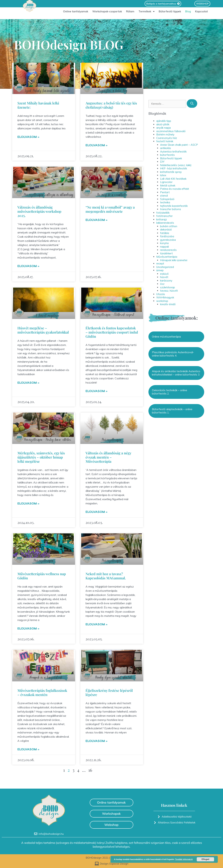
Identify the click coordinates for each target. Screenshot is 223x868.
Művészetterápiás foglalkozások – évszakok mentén (42, 692)
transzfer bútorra (170, 209)
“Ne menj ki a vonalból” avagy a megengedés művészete (110, 209)
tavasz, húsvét (169, 291)
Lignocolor (166, 182)
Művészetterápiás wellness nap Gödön (42, 576)
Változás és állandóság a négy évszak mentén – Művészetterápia (108, 457)
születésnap (168, 287)
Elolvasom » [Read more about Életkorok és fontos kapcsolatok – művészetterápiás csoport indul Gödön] (97, 391)
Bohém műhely (165, 134)
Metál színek (168, 185)
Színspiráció (167, 199)
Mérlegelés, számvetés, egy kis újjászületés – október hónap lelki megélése (41, 457)
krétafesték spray (171, 172)
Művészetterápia (167, 257)
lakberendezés (165, 223)
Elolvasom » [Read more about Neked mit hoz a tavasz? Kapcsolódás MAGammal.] (97, 624)
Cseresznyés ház (167, 138)
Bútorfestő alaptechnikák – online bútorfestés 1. (172, 411)
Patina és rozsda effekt (175, 189)
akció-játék (163, 124)
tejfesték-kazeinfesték (174, 206)
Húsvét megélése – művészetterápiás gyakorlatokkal (43, 330)
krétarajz (162, 219)
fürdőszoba (167, 236)
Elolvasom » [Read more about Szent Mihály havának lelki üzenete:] (28, 137)
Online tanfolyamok (76, 13)
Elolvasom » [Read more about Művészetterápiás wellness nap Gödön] (28, 628)
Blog (188, 13)
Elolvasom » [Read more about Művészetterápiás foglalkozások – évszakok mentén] (28, 749)
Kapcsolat (201, 13)
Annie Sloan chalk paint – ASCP (179, 145)
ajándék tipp (164, 121)
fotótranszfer (164, 216)
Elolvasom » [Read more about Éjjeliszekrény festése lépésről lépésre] (97, 741)
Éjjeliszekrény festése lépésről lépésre (109, 692)
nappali (164, 247)
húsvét (164, 277)
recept (160, 263)
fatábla (165, 233)
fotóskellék (163, 213)
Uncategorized (165, 267)
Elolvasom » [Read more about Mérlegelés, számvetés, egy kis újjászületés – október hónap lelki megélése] (28, 503)
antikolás (166, 148)
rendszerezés (168, 250)
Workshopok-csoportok (107, 13)
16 (90, 770)
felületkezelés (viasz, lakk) (176, 165)
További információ (184, 859)
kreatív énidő (168, 304)
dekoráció (166, 230)
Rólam (130, 13)
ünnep (160, 270)
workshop (162, 301)
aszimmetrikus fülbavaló (171, 131)
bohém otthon (169, 226)
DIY (162, 162)
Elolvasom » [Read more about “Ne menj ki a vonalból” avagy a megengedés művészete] (97, 220)
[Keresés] (192, 103)
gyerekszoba (168, 240)
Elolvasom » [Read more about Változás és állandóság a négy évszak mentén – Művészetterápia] (97, 512)
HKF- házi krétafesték (174, 168)
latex (163, 175)
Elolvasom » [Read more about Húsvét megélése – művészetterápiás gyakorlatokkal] (28, 383)
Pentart (165, 192)
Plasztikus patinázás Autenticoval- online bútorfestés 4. (173, 354)
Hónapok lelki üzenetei (174, 260)
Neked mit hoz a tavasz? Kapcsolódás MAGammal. (106, 576)
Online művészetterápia (166, 337)
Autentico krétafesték (173, 152)
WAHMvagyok (165, 297)
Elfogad (205, 859)
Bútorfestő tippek (170, 13)
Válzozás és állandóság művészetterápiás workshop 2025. (39, 211)
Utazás (161, 294)
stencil (164, 196)
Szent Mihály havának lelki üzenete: (38, 105)
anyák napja (164, 128)
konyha (164, 243)
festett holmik (165, 141)
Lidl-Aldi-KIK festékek (173, 179)
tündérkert (166, 253)
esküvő (164, 274)
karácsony (166, 281)
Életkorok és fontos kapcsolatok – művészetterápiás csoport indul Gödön (112, 332)
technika (165, 202)
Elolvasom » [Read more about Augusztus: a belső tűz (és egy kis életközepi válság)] (97, 145)
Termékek (147, 13)
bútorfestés (167, 155)
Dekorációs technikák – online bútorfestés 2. (170, 392)
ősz (162, 284)
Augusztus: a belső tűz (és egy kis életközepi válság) (111, 105)
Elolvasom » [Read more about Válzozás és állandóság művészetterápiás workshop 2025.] (28, 266)
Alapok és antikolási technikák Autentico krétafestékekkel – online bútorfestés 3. (176, 373)
